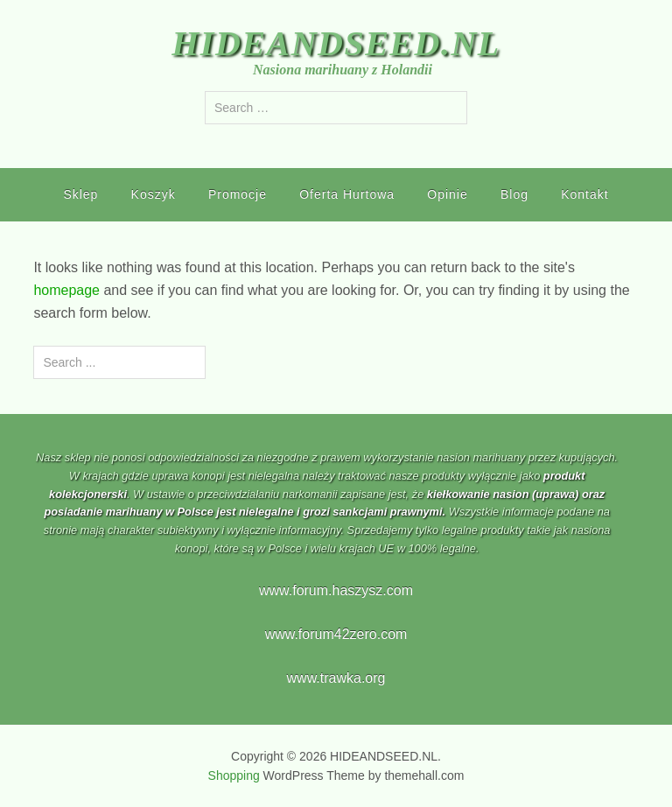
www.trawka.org (336, 678)
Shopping (234, 775)
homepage (66, 290)
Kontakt (584, 194)
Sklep (80, 194)
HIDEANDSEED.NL (336, 43)
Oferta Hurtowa (347, 194)
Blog (514, 194)
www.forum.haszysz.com (336, 590)
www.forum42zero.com (336, 634)
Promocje (238, 194)
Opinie (447, 194)
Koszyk (154, 194)
